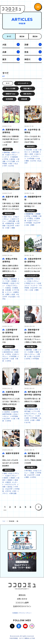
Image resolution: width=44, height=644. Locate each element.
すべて (9, 36)
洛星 (5, 217)
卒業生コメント (31, 283)
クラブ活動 (11, 161)
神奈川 (27, 59)
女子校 (11, 166)
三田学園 (7, 350)
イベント (9, 292)
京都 (26, 45)
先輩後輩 (15, 157)
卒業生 (31, 218)
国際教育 (14, 279)
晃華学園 (7, 152)
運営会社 (22, 595)
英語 (37, 352)
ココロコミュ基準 (22, 603)
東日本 (22, 36)
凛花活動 (36, 152)
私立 (16, 164)
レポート (6, 157)
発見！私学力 (27, 94)
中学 (5, 166)
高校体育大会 (8, 352)
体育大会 (15, 350)
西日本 (35, 36)
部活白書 (24, 99)
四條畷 (38, 214)
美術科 (9, 482)
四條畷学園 (30, 214)
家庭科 (13, 478)
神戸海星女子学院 (32, 409)
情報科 (10, 480)
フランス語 (36, 411)
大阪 (4, 45)
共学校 (9, 361)
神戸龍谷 (29, 471)
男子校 (9, 491)
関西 (27, 161)
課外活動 (12, 221)
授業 (27, 418)
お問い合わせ (22, 599)
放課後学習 (10, 223)
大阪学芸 (7, 412)
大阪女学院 (30, 279)
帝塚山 (6, 279)
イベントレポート (23, 83)
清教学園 (29, 350)
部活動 (9, 290)
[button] (38, 7)
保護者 (35, 216)
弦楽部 (14, 281)
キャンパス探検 (11, 88)
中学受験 (31, 159)
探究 (31, 154)
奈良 (26, 52)
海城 (5, 473)
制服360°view (11, 94)
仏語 (38, 416)
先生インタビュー (34, 281)
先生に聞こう (28, 88)
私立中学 (11, 226)
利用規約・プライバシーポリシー (22, 613)
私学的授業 (9, 99)
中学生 (6, 159)
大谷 (36, 150)
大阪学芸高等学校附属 (10, 413)
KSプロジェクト (11, 484)
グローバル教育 (33, 351)
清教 (36, 350)
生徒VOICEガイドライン (22, 606)
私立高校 (12, 297)
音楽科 (6, 478)
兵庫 (4, 52)
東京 (4, 59)
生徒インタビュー (12, 155)
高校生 (13, 159)
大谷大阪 (29, 150)
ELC (11, 217)
